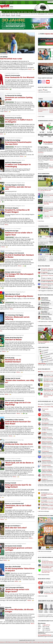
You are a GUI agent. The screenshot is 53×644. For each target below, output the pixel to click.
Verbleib (48, 407)
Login (11, 2)
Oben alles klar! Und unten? (16, 528)
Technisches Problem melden (25, 642)
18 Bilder (47, 254)
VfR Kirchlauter (45, 560)
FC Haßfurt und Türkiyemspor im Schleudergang (18, 165)
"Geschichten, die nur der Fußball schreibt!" (18, 506)
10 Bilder (47, 237)
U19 (47, 372)
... (44, 584)
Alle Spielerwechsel (43, 321)
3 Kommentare (41, 192)
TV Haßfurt (44, 432)
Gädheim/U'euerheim (47, 442)
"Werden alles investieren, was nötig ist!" (19, 381)
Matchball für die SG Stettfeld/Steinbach (13, 361)
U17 (49, 372)
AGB (6, 642)
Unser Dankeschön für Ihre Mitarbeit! (20, 77)
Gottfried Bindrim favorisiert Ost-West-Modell (18, 423)
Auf (43, 407)
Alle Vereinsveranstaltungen (45, 551)
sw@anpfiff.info (46, 625)
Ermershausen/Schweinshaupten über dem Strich (18, 143)
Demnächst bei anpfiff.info (45, 92)
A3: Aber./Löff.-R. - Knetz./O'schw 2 (42, 260)
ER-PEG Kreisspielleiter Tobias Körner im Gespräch (20, 569)
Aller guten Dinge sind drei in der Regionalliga (18, 403)
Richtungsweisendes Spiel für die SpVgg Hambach (18, 486)
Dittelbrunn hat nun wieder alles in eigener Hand (19, 234)
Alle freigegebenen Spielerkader (46, 291)
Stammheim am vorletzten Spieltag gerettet (19, 98)
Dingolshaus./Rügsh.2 (47, 470)
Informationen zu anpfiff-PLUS (46, 615)
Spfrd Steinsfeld (45, 570)
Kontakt (16, 642)
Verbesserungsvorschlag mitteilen (40, 642)
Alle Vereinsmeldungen (44, 511)
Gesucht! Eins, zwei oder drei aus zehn (18, 188)
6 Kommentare (41, 213)
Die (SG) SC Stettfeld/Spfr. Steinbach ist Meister (19, 256)
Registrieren (7, 2)
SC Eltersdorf (45, 418)
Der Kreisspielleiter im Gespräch (43, 110)
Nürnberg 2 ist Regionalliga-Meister (19, 296)
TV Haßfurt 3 (45, 479)
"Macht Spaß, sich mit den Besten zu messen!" (19, 464)
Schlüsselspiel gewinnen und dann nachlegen (19, 549)
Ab (45, 407)
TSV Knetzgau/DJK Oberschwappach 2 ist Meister (19, 275)
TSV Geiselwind (45, 451)
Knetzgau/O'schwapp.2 (47, 456)
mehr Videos (42, 116)
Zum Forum (41, 221)
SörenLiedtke (46, 611)
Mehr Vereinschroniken (44, 575)
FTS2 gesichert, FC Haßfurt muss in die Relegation (19, 121)
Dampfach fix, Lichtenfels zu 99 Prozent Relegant (17, 211)
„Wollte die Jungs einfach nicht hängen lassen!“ (17, 590)
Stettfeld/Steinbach (46, 461)
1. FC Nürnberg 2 (46, 414)
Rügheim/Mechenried (47, 475)
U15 (52, 372)
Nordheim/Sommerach (47, 437)
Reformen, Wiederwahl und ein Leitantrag (17, 318)
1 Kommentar (47, 197)
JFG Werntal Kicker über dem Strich (19, 444)
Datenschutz (11, 642)
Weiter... (30, 69)
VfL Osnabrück (45, 409)
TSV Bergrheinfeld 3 (46, 465)
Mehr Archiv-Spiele (43, 596)
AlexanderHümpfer (41, 611)
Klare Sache (46, 386)
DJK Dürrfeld (45, 565)
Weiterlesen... (41, 152)
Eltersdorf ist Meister (13, 339)
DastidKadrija (51, 611)
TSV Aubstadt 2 (45, 423)
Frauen (43, 372)
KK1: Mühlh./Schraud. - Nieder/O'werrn (43, 243)
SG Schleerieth (45, 428)
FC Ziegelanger (44, 272)
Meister (40, 407)
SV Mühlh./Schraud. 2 (47, 446)
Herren (40, 372)
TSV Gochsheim (45, 287)
